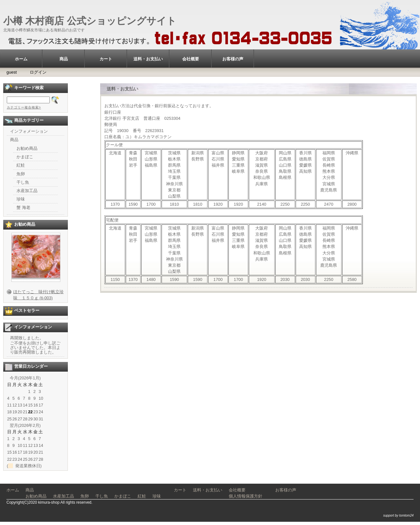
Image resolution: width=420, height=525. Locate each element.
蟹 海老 (23, 207)
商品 (64, 59)
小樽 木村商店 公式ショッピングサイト (90, 21)
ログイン (38, 72)
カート (106, 59)
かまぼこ (25, 157)
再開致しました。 (27, 338)
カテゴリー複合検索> (24, 107)
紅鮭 (21, 165)
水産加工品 (27, 191)
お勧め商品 (27, 148)
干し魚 (23, 182)
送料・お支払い (148, 59)
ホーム (21, 59)
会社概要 (191, 59)
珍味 (21, 199)
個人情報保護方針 (246, 496)
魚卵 (21, 174)
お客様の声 (233, 59)
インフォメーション (29, 131)
